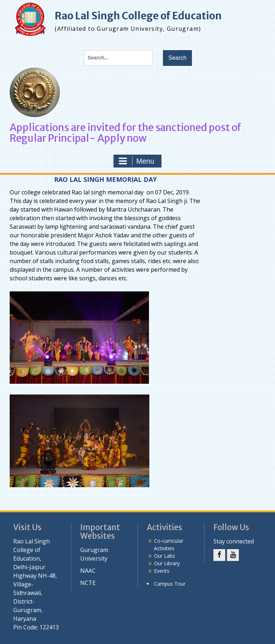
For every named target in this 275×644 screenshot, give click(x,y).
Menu (136, 161)
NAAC (88, 571)
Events (162, 571)
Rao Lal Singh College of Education (138, 16)
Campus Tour (170, 584)
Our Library (167, 563)
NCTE (88, 583)
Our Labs (165, 556)
